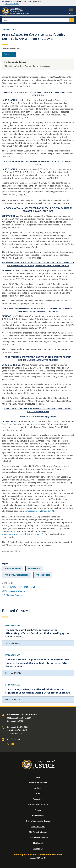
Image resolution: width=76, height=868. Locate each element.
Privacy (38, 810)
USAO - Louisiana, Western (14, 591)
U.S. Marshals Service (12, 595)
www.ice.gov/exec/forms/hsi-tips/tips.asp (23, 534)
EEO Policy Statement (38, 832)
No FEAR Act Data (38, 827)
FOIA (38, 794)
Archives (38, 788)
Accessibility (38, 799)
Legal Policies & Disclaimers (38, 804)
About (38, 777)
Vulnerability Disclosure (38, 838)
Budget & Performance (38, 782)
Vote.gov (38, 849)
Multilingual (38, 843)
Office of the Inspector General (38, 821)
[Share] (9, 54)
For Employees (38, 816)
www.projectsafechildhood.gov (39, 511)
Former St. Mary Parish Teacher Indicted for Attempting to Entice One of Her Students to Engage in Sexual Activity (37, 633)
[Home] (16, 14)
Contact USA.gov (38, 858)
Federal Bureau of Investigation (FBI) (19, 587)
